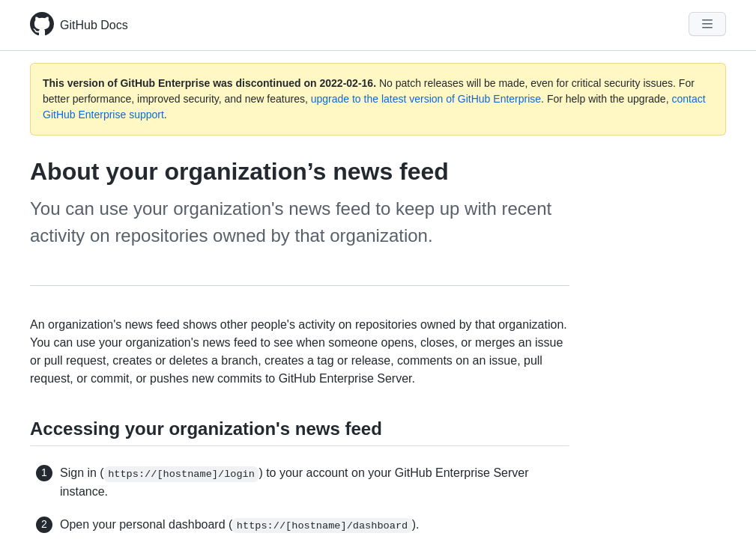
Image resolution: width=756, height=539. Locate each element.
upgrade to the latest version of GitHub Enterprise (426, 99)
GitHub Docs (94, 25)
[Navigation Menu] (707, 24)
